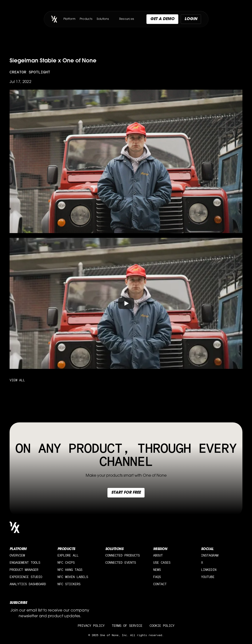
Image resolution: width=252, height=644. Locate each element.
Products (86, 19)
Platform (69, 19)
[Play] (126, 303)
